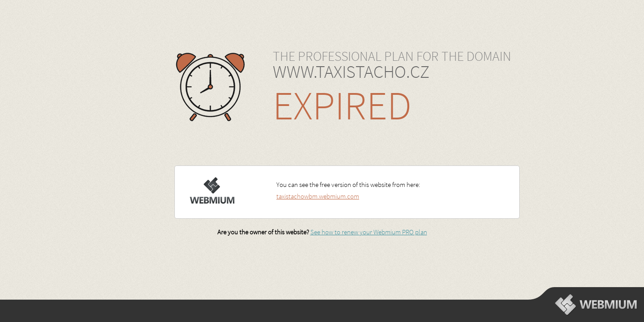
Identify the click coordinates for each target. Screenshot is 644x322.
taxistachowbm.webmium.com (318, 196)
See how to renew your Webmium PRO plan (369, 232)
